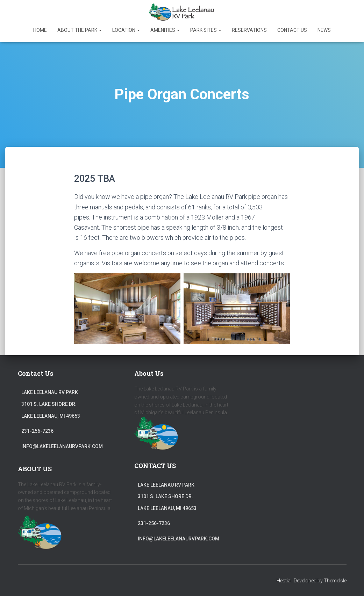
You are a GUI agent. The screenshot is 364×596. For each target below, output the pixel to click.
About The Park (80, 30)
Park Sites (206, 30)
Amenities (165, 30)
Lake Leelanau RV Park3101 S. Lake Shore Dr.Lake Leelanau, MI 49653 (51, 404)
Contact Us (292, 30)
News (324, 30)
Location (126, 30)
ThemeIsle (335, 581)
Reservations (249, 30)
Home (40, 30)
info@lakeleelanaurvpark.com (62, 446)
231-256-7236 (37, 431)
